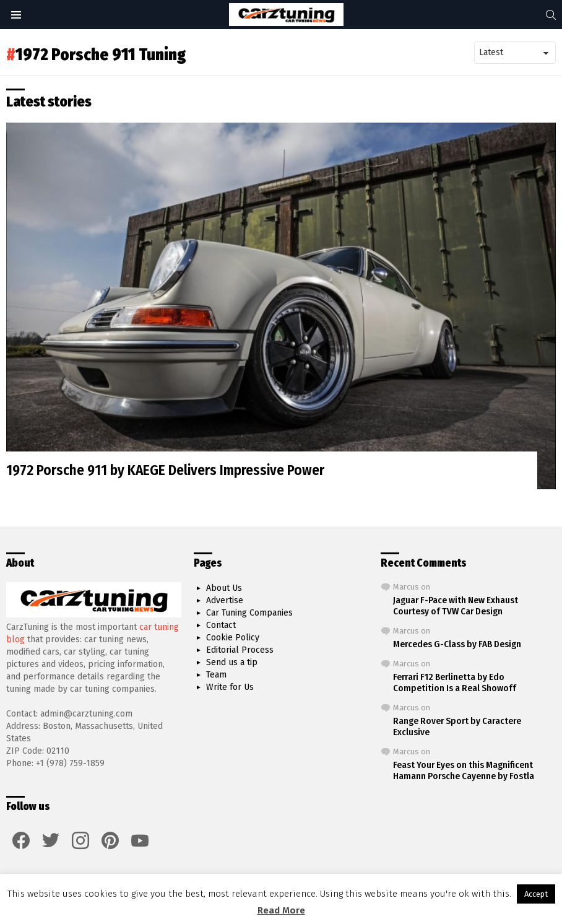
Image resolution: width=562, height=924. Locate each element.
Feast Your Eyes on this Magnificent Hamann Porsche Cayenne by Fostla (464, 770)
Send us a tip (232, 662)
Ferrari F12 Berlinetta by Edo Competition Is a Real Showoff (455, 682)
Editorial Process (240, 650)
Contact (221, 625)
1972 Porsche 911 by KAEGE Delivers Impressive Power (165, 470)
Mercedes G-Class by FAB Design (457, 644)
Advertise (225, 600)
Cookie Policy (233, 638)
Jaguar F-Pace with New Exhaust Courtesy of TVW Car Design (456, 606)
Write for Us (230, 687)
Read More (281, 910)
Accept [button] (536, 894)
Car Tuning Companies (249, 613)
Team (216, 675)
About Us (224, 588)
